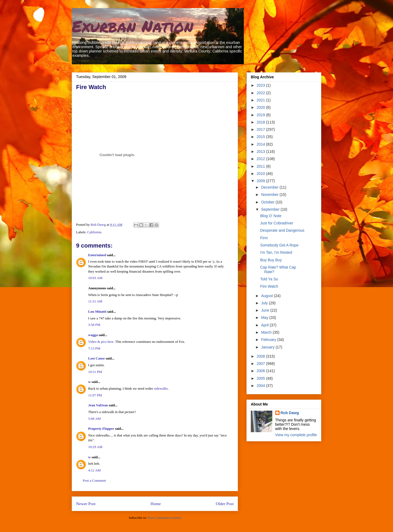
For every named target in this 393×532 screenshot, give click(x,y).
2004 (261, 386)
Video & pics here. (101, 342)
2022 (261, 93)
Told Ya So (269, 279)
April (265, 325)
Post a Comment (94, 480)
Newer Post (86, 504)
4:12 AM (94, 470)
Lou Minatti (97, 311)
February (269, 340)
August (267, 296)
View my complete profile (296, 435)
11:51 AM (95, 301)
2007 (261, 364)
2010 (261, 174)
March (267, 332)
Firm (264, 238)
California (94, 232)
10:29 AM (95, 447)
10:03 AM (95, 278)
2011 (261, 166)
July (265, 303)
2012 (261, 159)
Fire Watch (269, 286)
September (271, 209)
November (270, 195)
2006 (261, 371)
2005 (261, 378)
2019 (261, 115)
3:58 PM (94, 325)
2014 (261, 144)
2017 (261, 129)
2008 (261, 356)
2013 (261, 152)
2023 (261, 85)
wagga (93, 335)
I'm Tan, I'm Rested (276, 252)
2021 (261, 100)
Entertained (97, 255)
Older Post (225, 504)
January (268, 347)
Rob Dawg (290, 413)
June (266, 310)
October (268, 202)
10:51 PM (95, 372)
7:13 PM (94, 348)
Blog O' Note (271, 216)
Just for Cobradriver (277, 223)
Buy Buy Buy (271, 260)
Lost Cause (97, 358)
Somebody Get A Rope (279, 245)
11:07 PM (95, 395)
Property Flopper (101, 429)
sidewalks (161, 388)
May (265, 318)
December (270, 187)
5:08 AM (94, 419)
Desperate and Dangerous (282, 230)
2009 (261, 181)
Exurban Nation (133, 26)
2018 (261, 122)
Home (156, 504)
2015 (261, 137)
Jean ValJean (98, 405)
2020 (261, 107)
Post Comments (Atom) (165, 518)
